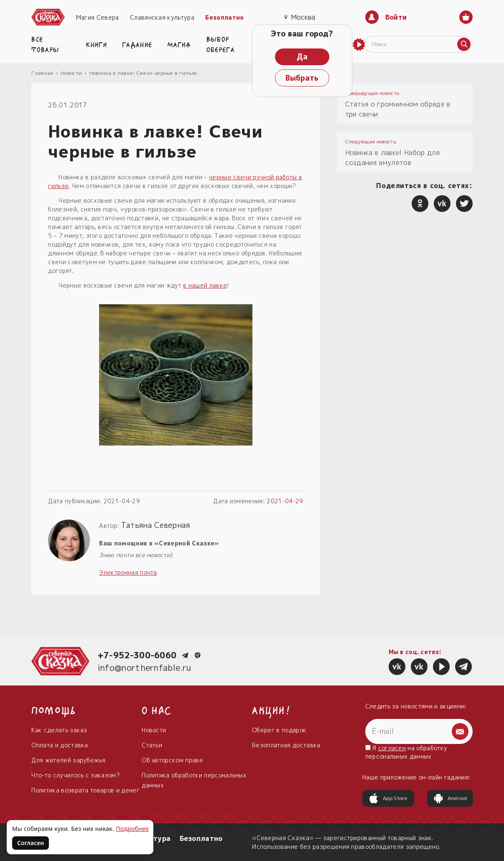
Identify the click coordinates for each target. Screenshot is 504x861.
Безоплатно (224, 17)
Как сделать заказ (59, 730)
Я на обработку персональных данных (406, 752)
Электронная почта (128, 572)
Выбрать (302, 78)
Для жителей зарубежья (68, 760)
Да (302, 57)
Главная (42, 73)
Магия (179, 44)
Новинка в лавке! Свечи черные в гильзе (144, 73)
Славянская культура (162, 17)
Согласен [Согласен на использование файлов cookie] (31, 843)
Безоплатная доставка (286, 745)
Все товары (45, 44)
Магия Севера (98, 17)
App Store (388, 798)
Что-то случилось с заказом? (76, 775)
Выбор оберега (221, 44)
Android (450, 798)
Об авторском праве (172, 760)
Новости (71, 73)
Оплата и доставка (60, 745)
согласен (392, 748)
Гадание (137, 44)
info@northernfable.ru (145, 667)
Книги (97, 44)
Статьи (152, 745)
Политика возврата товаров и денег (85, 790)
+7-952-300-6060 (137, 655)
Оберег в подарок (279, 730)
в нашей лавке (205, 285)
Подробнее (132, 829)
